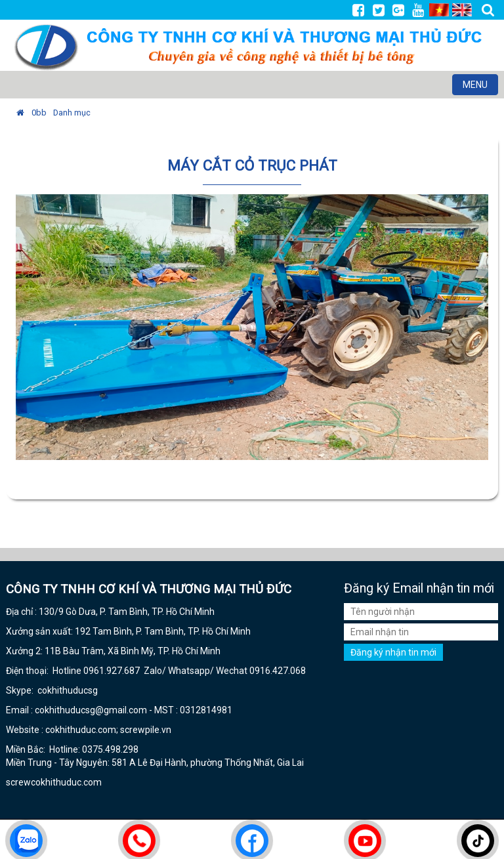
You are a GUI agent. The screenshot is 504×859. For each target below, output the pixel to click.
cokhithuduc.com (67, 782)
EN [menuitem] (462, 10)
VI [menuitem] (439, 10)
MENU (480, 86)
